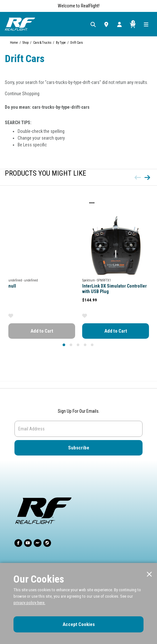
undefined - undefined (23, 280)
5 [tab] (91, 344)
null (12, 286)
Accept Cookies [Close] (79, 624)
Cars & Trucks (42, 43)
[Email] (78, 429)
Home (14, 43)
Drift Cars (77, 43)
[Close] (149, 574)
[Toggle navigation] (145, 24)
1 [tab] (63, 344)
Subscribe (79, 448)
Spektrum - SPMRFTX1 (97, 280)
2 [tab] (70, 344)
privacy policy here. (29, 603)
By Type (61, 43)
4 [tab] (84, 344)
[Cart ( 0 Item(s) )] (133, 24)
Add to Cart (42, 331)
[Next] (147, 178)
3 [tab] (77, 344)
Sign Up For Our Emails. (79, 411)
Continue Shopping (22, 94)
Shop (26, 43)
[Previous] (138, 178)
